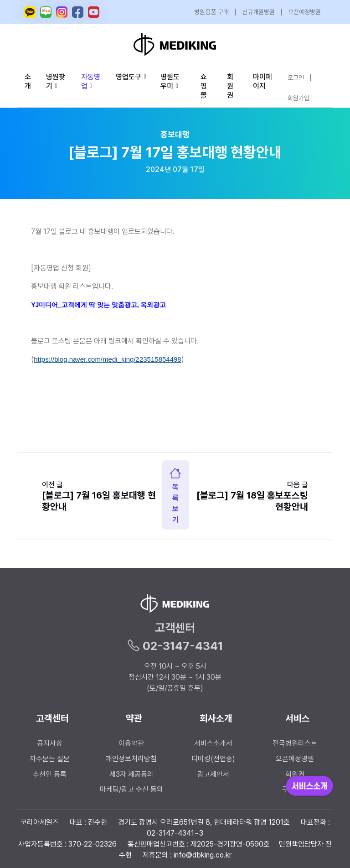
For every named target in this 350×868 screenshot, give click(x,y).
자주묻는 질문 (50, 759)
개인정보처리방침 (131, 759)
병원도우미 (170, 81)
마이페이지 (262, 81)
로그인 (296, 78)
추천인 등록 (50, 774)
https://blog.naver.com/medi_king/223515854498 (108, 359)
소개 (28, 81)
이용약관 (131, 743)
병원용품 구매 (211, 12)
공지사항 (50, 743)
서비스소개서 (213, 743)
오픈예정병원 (304, 12)
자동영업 (91, 81)
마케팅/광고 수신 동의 (131, 789)
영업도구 (129, 77)
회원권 (230, 86)
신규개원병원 (258, 12)
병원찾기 (56, 81)
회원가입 (299, 98)
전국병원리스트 (295, 743)
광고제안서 (213, 774)
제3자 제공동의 (131, 774)
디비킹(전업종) (213, 759)
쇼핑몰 (204, 86)
